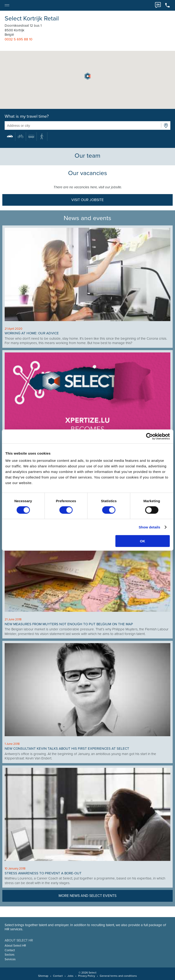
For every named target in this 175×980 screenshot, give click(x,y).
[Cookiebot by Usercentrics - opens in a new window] (149, 436)
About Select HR (15, 946)
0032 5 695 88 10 (18, 39)
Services (10, 959)
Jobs (70, 976)
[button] (88, 76)
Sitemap (43, 976)
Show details (150, 527)
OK (143, 541)
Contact (10, 950)
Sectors (10, 955)
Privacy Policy (87, 976)
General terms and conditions (118, 976)
